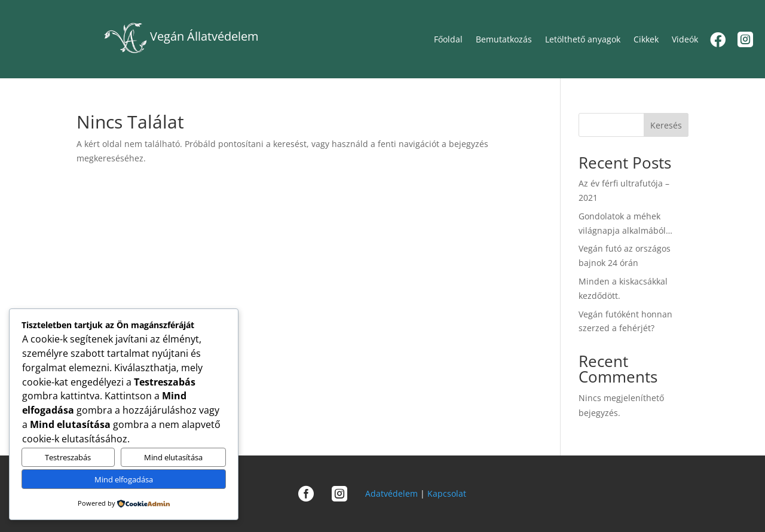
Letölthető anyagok (583, 39)
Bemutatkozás (504, 39)
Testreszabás (68, 457)
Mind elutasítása (173, 457)
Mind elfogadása (124, 479)
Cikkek (646, 39)
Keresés (666, 125)
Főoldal (448, 39)
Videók (685, 39)
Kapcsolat (447, 493)
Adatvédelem (391, 493)
